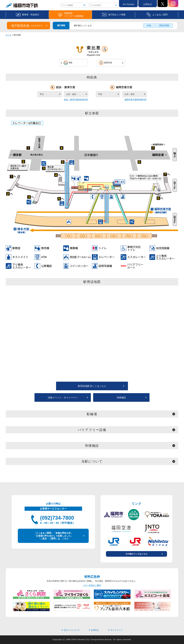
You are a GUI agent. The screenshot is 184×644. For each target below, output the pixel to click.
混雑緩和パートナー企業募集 (74, 15)
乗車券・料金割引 (31, 15)
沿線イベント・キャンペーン (63, 398)
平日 (42, 94)
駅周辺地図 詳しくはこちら (92, 386)
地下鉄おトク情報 (117, 15)
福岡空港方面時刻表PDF (136, 100)
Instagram (173, 4)
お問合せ (148, 4)
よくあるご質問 (160, 15)
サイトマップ (115, 630)
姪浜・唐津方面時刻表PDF (76, 100)
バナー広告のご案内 (92, 585)
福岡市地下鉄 (22, 5)
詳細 (149, 25)
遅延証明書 (164, 25)
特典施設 (121, 398)
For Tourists (128, 4)
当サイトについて (71, 630)
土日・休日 (71, 94)
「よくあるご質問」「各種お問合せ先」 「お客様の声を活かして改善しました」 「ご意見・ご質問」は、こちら (53, 536)
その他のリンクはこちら (136, 554)
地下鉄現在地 (27, 26)
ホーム (9, 35)
